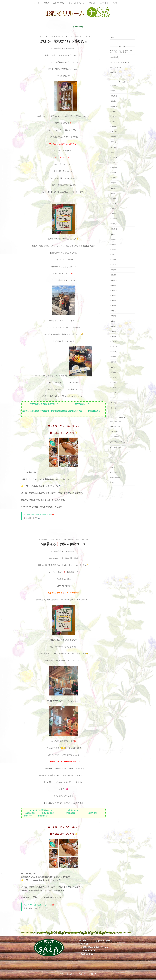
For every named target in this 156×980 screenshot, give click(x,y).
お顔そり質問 (68, 411)
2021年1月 (113, 336)
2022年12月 (113, 219)
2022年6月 (113, 249)
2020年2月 (113, 393)
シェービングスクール (77, 3)
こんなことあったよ (115, 447)
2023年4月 (113, 198)
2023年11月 (113, 162)
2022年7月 (113, 244)
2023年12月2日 (42, 539)
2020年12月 (113, 342)
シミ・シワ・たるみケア (117, 457)
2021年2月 (113, 331)
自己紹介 (112, 483)
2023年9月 (113, 173)
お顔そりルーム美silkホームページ (38, 514)
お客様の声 (113, 72)
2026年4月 (113, 86)
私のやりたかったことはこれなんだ (120, 62)
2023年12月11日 (42, 37)
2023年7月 (113, 183)
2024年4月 (113, 142)
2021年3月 (113, 326)
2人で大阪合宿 (114, 57)
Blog (115, 3)
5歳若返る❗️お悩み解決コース (63, 544)
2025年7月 (113, 111)
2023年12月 (113, 157)
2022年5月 (113, 255)
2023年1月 (113, 214)
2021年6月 (113, 311)
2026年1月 (113, 91)
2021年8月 (113, 301)
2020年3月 (113, 388)
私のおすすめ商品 (74, 37)
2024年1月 (113, 152)
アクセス (93, 3)
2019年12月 (113, 403)
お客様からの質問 (115, 427)
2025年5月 (113, 122)
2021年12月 (113, 280)
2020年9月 (113, 357)
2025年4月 (113, 127)
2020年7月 (113, 367)
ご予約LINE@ (28, 411)
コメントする (86, 37)
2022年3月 (113, 265)
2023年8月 (113, 178)
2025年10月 (113, 106)
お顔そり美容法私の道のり (117, 442)
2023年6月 (113, 188)
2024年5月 (113, 137)
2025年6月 (113, 116)
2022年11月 (113, 224)
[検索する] (122, 38)
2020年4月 (113, 383)
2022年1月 (113, 275)
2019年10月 (113, 408)
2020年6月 (113, 372)
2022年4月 (113, 260)
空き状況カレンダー (83, 404)
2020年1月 (113, 398)
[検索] (132, 37)
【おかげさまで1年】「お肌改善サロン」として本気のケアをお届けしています (122, 51)
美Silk (46, 3)
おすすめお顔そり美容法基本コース (44, 404)
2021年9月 (113, 295)
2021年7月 (113, 306)
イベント (112, 452)
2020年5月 (113, 377)
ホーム (37, 3)
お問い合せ (104, 3)
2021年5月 (113, 316)
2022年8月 (113, 239)
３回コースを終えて (115, 67)
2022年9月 (113, 234)
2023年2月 (113, 209)
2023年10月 (113, 168)
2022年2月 (113, 270)
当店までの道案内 (41, 411)
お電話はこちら (94, 411)
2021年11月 (113, 285)
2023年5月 (113, 193)
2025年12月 (113, 96)
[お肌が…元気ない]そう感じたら (63, 41)
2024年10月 (113, 132)
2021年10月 (113, 290)
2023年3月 (113, 203)
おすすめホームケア (115, 421)
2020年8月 (113, 362)
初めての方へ (78, 411)
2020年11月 (113, 347)
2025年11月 (113, 101)
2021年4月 (113, 321)
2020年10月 (113, 352)
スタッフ (112, 462)
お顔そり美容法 (59, 3)
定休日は (112, 467)
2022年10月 (113, 229)
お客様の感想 (56, 411)
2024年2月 (113, 147)
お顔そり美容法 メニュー (59, 37)
